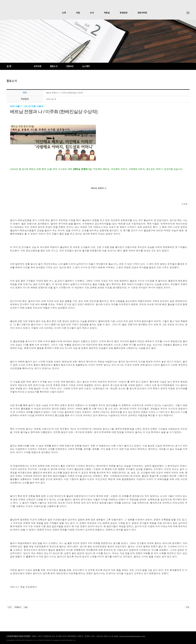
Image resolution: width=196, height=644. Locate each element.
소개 (64, 13)
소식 (92, 13)
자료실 (107, 13)
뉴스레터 (86, 66)
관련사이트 (142, 13)
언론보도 (70, 66)
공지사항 (38, 66)
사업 (78, 13)
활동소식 (54, 66)
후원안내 (124, 13)
